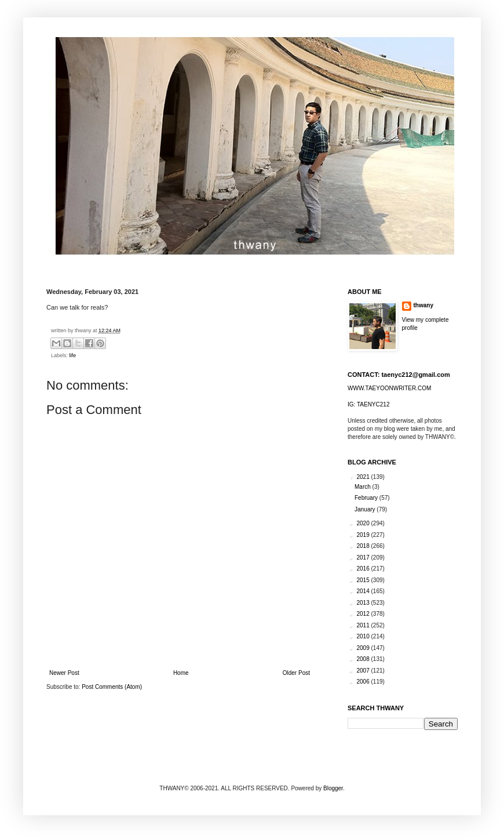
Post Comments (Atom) (112, 687)
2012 (364, 614)
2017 (364, 557)
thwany (423, 305)
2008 (364, 659)
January (366, 509)
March (364, 487)
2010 (364, 636)
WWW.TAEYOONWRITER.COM (389, 388)
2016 (364, 569)
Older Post (296, 673)
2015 (364, 580)
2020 (364, 523)
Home (181, 673)
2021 (364, 477)
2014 (364, 591)
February (367, 498)
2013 (364, 603)
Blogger (333, 788)
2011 (364, 625)
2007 (364, 671)
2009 (364, 648)
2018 (364, 546)
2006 (364, 682)
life (73, 355)
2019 (364, 535)
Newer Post (64, 673)
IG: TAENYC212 (368, 404)
